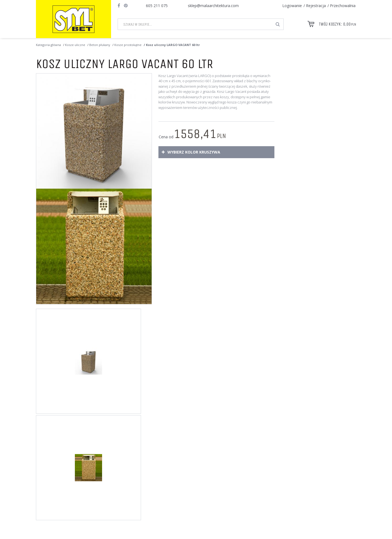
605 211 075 (157, 6)
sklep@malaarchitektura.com (213, 6)
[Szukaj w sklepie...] (195, 24)
